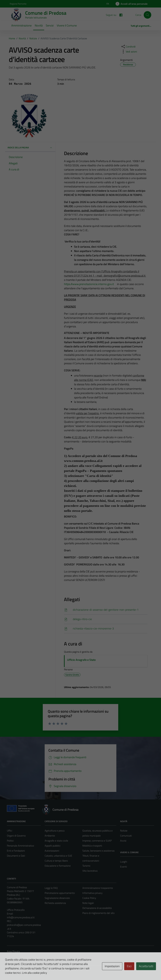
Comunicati (126, 836)
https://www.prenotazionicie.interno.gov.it (90, 284)
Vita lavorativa (90, 871)
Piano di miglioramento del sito (98, 913)
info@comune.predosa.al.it (21, 917)
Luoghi (124, 862)
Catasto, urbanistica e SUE (58, 856)
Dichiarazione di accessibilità (97, 908)
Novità (39, 25)
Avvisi (123, 841)
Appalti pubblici (53, 846)
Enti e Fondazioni (16, 851)
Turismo (86, 866)
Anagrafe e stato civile (56, 841)
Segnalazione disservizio (57, 898)
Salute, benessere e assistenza (98, 851)
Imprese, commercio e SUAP (97, 841)
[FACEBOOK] (120, 15)
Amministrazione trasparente (98, 888)
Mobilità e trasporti (92, 846)
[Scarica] (106, 610)
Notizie (124, 831)
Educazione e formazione (58, 866)
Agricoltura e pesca (55, 831)
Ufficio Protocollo (16, 910)
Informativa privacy (92, 893)
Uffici (10, 831)
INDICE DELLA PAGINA (30, 148)
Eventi (124, 867)
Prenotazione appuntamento (60, 893)
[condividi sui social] (128, 47)
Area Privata (13, 951)
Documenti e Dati (16, 856)
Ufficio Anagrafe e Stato (81, 660)
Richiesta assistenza (55, 903)
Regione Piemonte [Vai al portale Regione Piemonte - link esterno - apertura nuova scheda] (18, 4)
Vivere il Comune (67, 25)
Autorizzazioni (52, 851)
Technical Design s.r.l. (28, 971)
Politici (10, 841)
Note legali (88, 903)
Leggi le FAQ (51, 888)
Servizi (50, 25)
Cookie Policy (89, 898)
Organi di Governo (16, 836)
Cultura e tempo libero (56, 861)
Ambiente (50, 836)
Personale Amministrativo (20, 846)
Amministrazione (21, 25)
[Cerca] (147, 15)
